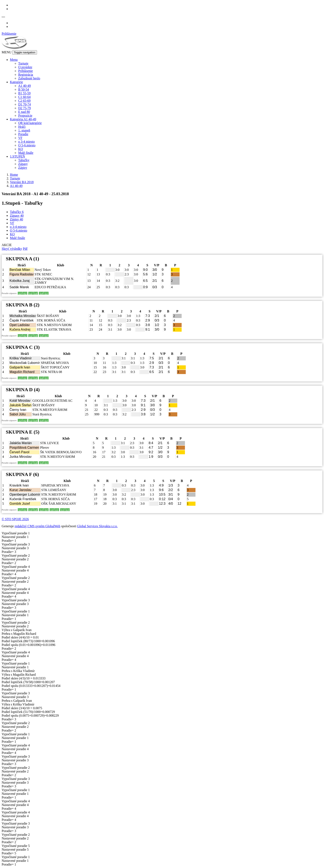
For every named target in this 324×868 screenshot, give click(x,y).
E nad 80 (24, 112)
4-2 (25, 293)
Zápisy (23, 168)
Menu (14, 60)
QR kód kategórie (30, 123)
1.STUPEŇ (17, 156)
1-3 (20, 293)
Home (14, 175)
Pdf (25, 249)
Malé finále (26, 153)
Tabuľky (24, 160)
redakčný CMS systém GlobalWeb (38, 526)
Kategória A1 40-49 (23, 119)
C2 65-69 (24, 101)
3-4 (36, 293)
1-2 (31, 293)
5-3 (20, 510)
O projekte (25, 67)
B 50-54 (24, 89)
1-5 (63, 510)
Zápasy (23, 164)
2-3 (46, 293)
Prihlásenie (9, 34)
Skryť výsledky (12, 249)
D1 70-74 (24, 104)
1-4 (41, 293)
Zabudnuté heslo (29, 78)
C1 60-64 (24, 97)
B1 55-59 (24, 93)
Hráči (22, 127)
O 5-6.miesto (27, 145)
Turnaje (23, 63)
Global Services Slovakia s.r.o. (97, 526)
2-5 (57, 510)
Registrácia (26, 75)
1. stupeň (24, 130)
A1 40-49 (24, 86)
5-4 (36, 510)
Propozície (25, 115)
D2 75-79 (24, 108)
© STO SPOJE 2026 (15, 519)
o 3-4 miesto (26, 142)
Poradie (23, 134)
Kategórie (16, 82)
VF (20, 138)
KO (21, 149)
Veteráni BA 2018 (22, 182)
